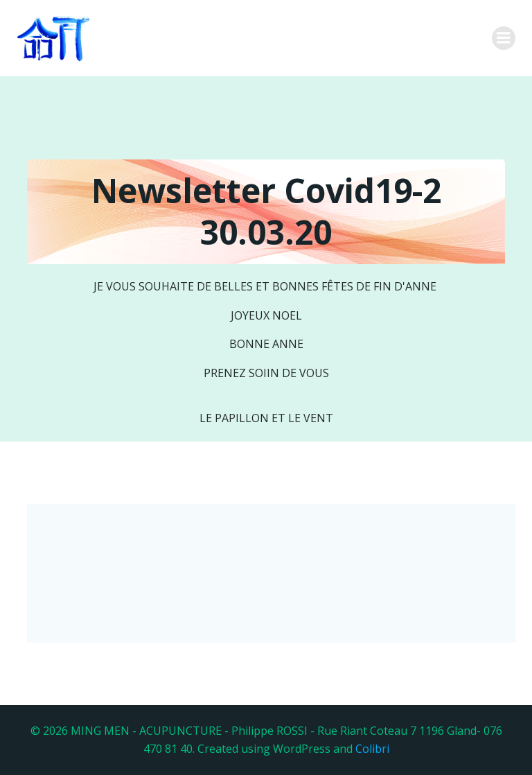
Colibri (372, 749)
